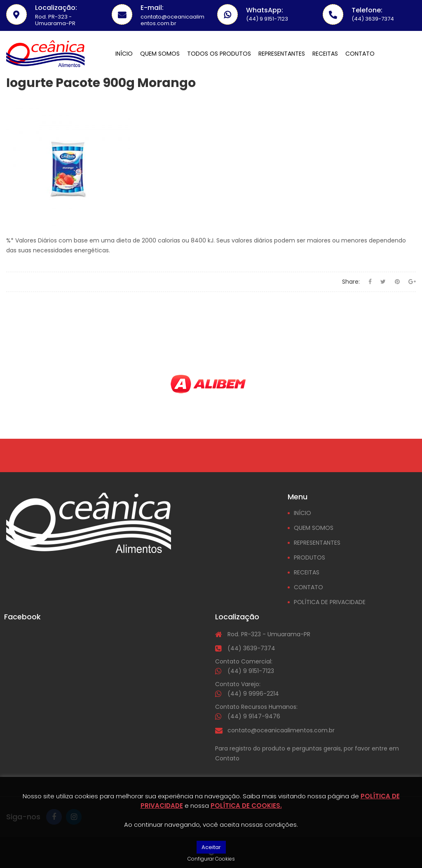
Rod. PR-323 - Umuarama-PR (269, 634)
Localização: (56, 8)
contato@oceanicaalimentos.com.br (281, 730)
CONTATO (308, 587)
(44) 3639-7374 (251, 648)
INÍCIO (302, 513)
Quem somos (160, 54)
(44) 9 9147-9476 (254, 716)
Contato (360, 54)
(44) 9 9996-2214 (253, 694)
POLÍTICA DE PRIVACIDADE (330, 602)
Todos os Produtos (219, 54)
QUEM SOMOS (314, 528)
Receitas (325, 54)
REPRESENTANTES (317, 543)
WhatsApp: (265, 10)
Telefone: (367, 10)
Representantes (282, 54)
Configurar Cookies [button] (211, 859)
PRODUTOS (309, 557)
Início (124, 54)
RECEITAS (307, 572)
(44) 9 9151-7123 (251, 671)
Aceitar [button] (211, 847)
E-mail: (152, 8)
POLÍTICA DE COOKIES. (246, 806)
